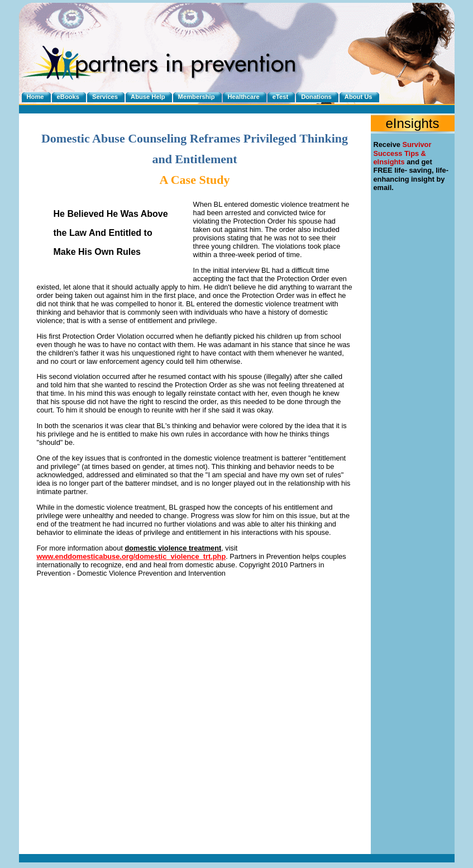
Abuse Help (148, 97)
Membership (197, 97)
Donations (316, 97)
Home (35, 97)
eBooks (68, 97)
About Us (359, 97)
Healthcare (244, 97)
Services (105, 97)
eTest (280, 97)
